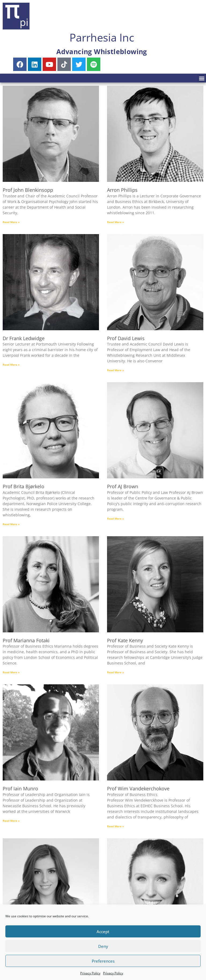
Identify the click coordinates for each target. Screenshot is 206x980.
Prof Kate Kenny (125, 640)
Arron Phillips (122, 190)
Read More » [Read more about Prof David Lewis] (115, 370)
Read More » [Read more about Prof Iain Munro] (11, 821)
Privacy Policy (90, 973)
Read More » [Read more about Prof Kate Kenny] (115, 672)
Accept (103, 932)
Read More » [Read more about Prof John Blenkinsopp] (11, 222)
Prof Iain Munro (20, 788)
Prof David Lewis (126, 338)
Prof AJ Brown (123, 486)
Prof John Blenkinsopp (28, 190)
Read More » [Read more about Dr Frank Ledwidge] (11, 365)
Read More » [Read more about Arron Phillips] (115, 222)
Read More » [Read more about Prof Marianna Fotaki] (11, 672)
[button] (202, 78)
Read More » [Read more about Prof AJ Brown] (115, 519)
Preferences (103, 961)
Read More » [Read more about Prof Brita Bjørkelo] (11, 524)
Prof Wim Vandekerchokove (138, 788)
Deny (103, 946)
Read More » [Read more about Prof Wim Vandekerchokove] (115, 826)
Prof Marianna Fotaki (26, 640)
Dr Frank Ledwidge (24, 338)
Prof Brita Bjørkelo (23, 486)
